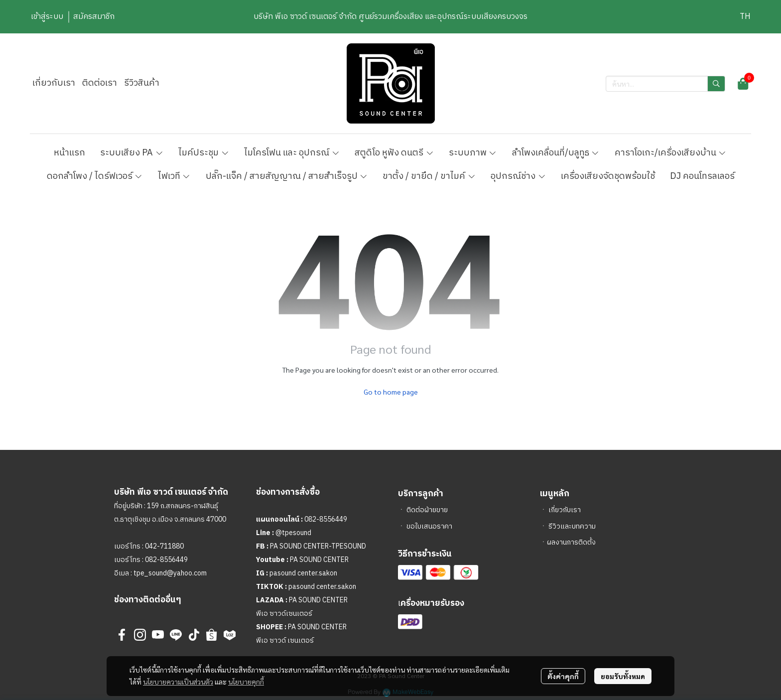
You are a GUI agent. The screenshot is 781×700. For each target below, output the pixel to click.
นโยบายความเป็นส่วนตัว (178, 682)
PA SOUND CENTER (319, 560)
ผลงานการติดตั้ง (571, 542)
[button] (745, 17)
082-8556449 (166, 560)
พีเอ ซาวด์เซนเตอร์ (284, 614)
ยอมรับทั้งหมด (623, 676)
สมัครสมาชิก (94, 17)
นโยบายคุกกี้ (246, 682)
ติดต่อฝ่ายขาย (427, 510)
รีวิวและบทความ (572, 526)
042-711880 (164, 546)
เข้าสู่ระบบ (47, 17)
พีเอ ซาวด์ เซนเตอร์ (285, 640)
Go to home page (391, 392)
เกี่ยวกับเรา (565, 510)
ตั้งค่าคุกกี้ (563, 676)
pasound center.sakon (303, 573)
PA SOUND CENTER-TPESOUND (318, 546)
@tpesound (293, 533)
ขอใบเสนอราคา (429, 526)
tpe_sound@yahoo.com (169, 573)
